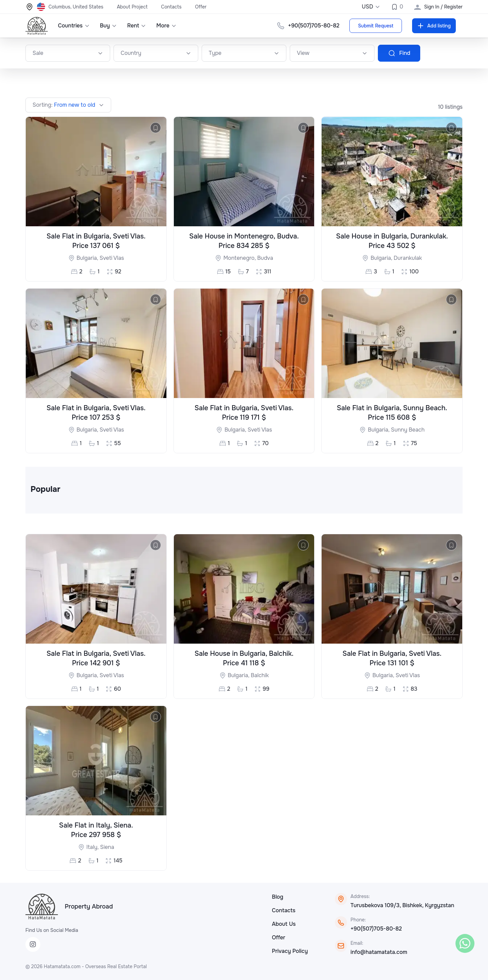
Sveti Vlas (112, 258)
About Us (284, 924)
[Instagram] (33, 944)
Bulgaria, (88, 258)
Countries (74, 26)
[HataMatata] (42, 906)
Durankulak (408, 258)
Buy (109, 26)
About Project (132, 7)
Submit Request (375, 26)
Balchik (260, 675)
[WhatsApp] (465, 943)
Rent (137, 26)
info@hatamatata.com (379, 952)
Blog (278, 897)
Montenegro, (240, 258)
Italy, (93, 847)
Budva (265, 258)
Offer (201, 7)
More (166, 26)
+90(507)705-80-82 (376, 929)
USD (371, 7)
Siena (107, 847)
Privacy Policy (290, 951)
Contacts (171, 7)
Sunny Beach (408, 430)
